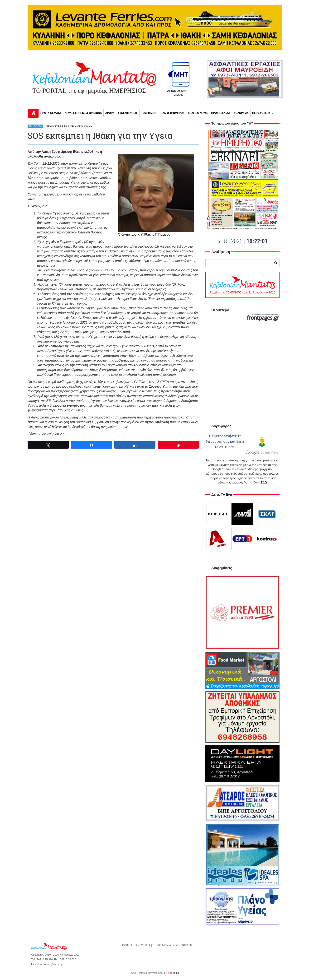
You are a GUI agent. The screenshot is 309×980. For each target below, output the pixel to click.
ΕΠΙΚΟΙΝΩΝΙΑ (162, 945)
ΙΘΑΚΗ (88, 126)
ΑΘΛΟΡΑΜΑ (241, 113)
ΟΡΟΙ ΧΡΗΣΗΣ (183, 945)
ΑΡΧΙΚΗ (127, 945)
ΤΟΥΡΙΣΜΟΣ (149, 113)
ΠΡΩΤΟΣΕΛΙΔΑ (220, 113)
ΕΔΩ (264, 482)
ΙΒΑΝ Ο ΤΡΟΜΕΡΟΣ (172, 113)
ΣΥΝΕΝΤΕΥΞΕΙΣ (128, 113)
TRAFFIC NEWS (198, 113)
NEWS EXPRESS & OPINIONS (83, 113)
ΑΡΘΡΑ (110, 113)
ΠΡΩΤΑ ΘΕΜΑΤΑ (51, 113)
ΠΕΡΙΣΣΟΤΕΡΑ (263, 113)
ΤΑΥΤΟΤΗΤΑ (142, 945)
